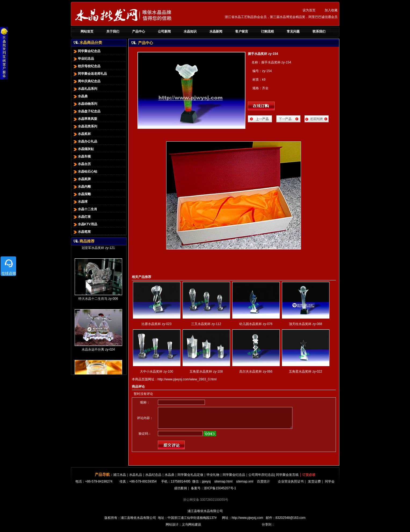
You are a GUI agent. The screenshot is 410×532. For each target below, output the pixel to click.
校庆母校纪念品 (86, 66)
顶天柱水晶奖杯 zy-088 (305, 324)
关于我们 (113, 31)
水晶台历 (82, 164)
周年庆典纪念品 (86, 81)
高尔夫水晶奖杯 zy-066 (256, 372)
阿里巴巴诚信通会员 (323, 17)
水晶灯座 (82, 217)
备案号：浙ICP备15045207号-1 (213, 492)
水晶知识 (190, 31)
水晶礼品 (136, 479)
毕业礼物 (213, 479)
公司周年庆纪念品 (261, 479)
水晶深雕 (82, 194)
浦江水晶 (119, 479)
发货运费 (314, 485)
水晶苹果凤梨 (85, 119)
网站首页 (87, 31)
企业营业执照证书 (291, 485)
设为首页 (309, 10)
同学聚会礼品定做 (190, 479)
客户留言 (242, 31)
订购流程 (267, 31)
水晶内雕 (82, 187)
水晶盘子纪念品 (86, 111)
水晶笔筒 (82, 232)
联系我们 (319, 31)
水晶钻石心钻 (85, 172)
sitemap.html (223, 485)
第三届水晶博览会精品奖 (288, 17)
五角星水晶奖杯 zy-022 (305, 372)
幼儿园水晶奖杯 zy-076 (256, 324)
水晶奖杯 (82, 134)
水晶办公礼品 (85, 141)
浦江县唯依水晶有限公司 (205, 515)
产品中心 (139, 31)
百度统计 (263, 485)
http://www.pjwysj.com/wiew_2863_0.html (187, 379)
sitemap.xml (245, 485)
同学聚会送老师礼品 (90, 74)
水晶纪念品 (153, 479)
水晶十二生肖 (85, 209)
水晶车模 (82, 156)
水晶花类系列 (85, 126)
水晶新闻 (216, 31)
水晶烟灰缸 (83, 149)
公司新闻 (164, 31)
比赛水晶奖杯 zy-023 (156, 324)
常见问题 (293, 31)
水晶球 (80, 202)
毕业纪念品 (83, 59)
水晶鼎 (80, 96)
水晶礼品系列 (85, 89)
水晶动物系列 (85, 104)
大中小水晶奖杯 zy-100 (156, 372)
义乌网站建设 (191, 529)
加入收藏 (331, 10)
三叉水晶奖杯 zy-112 (206, 324)
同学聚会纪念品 (86, 51)
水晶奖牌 (82, 179)
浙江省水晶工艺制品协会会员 (246, 17)
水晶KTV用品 (85, 224)
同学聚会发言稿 (287, 479)
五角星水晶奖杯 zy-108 (206, 372)
